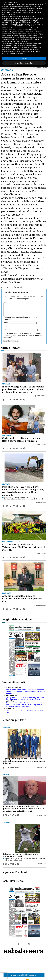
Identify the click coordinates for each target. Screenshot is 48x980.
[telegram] (21, 287)
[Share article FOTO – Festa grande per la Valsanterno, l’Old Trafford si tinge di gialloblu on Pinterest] (14, 557)
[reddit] (18, 287)
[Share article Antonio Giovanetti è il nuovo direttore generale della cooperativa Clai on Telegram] (24, 609)
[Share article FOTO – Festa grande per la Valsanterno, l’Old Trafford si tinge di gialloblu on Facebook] (4, 557)
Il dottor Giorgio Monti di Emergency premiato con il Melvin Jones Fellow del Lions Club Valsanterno (23, 389)
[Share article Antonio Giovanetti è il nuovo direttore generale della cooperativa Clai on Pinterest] (14, 609)
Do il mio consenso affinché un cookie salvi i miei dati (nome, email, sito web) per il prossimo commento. (23, 336)
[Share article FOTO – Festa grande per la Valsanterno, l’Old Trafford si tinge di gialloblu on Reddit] (21, 557)
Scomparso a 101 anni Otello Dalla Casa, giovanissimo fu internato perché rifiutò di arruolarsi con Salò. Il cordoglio (24, 809)
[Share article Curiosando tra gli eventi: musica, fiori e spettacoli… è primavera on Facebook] (4, 448)
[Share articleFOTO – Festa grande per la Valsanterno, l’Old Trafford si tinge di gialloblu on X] (7, 557)
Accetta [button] (24, 58)
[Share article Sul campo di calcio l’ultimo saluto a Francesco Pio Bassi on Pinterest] (11, 864)
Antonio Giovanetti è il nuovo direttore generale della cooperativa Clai (22, 599)
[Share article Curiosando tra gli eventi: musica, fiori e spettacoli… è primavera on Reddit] (21, 448)
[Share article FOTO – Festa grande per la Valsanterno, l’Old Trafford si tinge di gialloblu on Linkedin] (11, 557)
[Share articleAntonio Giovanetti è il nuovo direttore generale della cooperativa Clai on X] (7, 609)
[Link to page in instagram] (29, 944)
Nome (6, 322)
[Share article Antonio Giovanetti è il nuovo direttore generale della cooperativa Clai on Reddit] (21, 609)
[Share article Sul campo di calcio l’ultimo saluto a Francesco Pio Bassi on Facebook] (4, 864)
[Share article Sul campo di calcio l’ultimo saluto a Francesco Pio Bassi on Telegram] (18, 864)
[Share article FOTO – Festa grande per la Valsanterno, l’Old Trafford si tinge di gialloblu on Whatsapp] (18, 557)
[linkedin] (8, 287)
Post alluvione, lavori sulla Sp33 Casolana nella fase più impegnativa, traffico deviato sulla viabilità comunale (23, 491)
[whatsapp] (15, 287)
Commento (8, 302)
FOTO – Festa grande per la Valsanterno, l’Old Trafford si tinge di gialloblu (24, 547)
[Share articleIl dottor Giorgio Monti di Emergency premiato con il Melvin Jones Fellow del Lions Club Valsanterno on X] (7, 400)
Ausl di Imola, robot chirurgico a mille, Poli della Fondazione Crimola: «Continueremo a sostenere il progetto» (26, 692)
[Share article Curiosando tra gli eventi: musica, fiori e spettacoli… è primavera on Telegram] (24, 448)
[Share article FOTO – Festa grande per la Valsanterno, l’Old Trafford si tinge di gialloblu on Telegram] (24, 557)
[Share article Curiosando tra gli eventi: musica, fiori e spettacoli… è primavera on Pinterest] (14, 448)
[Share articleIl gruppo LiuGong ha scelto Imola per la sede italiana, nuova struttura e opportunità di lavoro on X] (6, 768)
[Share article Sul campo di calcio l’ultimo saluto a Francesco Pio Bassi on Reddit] (16, 864)
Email (6, 326)
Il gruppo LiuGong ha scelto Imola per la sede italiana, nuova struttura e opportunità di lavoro (24, 761)
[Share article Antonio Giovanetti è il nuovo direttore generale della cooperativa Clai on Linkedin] (11, 609)
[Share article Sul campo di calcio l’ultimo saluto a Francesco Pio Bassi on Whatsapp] (14, 864)
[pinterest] (11, 287)
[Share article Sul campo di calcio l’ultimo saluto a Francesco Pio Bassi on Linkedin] (9, 864)
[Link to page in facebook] (19, 944)
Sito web (7, 330)
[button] (45, 3)
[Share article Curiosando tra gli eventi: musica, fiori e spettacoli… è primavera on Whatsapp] (18, 448)
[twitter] (5, 287)
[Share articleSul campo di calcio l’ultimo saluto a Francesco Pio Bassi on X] (6, 864)
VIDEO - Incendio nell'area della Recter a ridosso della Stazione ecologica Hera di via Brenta (25, 698)
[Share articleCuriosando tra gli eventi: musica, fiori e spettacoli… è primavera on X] (7, 448)
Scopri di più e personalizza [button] (24, 63)
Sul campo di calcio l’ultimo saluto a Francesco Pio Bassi (20, 855)
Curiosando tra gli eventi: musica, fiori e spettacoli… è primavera (21, 440)
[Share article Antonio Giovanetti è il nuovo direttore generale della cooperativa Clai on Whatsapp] (18, 609)
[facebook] (2, 287)
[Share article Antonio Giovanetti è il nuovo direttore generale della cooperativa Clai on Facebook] (4, 609)
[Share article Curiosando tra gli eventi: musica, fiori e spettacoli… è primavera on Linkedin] (11, 448)
